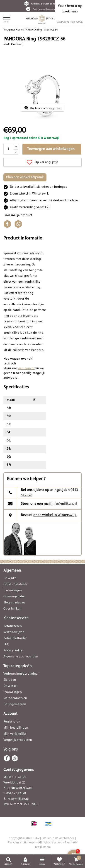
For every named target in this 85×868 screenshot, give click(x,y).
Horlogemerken (15, 704)
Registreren (12, 722)
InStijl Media (42, 847)
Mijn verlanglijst (15, 734)
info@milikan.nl (64, 504)
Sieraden (10, 680)
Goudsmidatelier (15, 584)
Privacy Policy (13, 651)
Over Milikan (12, 609)
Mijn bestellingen (16, 728)
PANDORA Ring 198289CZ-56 (41, 30)
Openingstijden (15, 597)
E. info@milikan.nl (16, 799)
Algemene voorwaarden (21, 657)
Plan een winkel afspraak (25, 177)
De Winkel (10, 686)
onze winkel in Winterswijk (55, 515)
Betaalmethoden (16, 638)
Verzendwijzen (14, 632)
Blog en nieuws (14, 603)
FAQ (6, 644)
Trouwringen (13, 590)
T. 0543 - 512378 (15, 794)
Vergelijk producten (18, 740)
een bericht (27, 368)
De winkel (10, 578)
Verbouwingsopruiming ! (21, 674)
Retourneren (13, 626)
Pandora (16, 45)
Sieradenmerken (15, 698)
